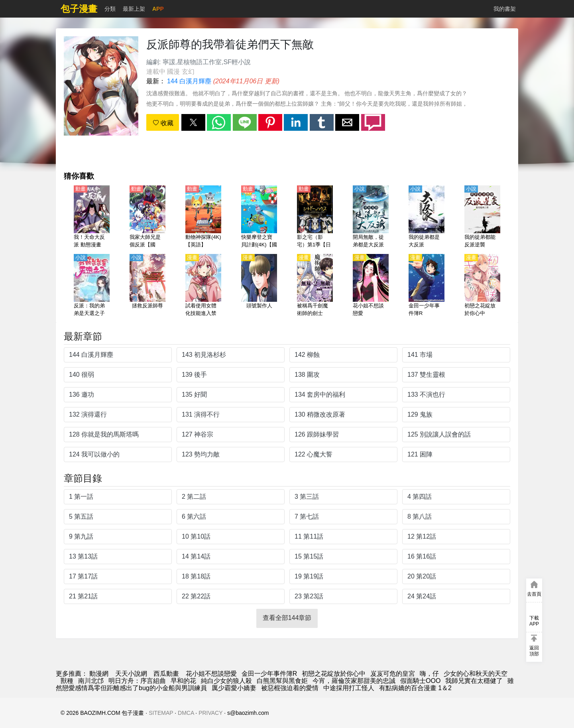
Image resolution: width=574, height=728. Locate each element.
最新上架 (134, 9)
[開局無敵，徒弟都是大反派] (371, 217)
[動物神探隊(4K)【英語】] (203, 217)
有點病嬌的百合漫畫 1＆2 (415, 688)
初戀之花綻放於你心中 (334, 674)
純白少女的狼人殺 (226, 681)
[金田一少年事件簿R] (427, 286)
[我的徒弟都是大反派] (427, 217)
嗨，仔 (429, 674)
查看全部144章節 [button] (287, 618)
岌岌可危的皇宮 (393, 674)
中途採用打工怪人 (349, 688)
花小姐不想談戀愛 (211, 674)
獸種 (67, 681)
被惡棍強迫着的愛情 (290, 688)
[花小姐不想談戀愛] (371, 286)
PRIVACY (210, 713)
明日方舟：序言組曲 (137, 681)
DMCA (186, 713)
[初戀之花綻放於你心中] (482, 286)
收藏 (163, 123)
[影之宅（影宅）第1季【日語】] (315, 217)
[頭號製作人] (259, 286)
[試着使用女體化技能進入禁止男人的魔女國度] (203, 286)
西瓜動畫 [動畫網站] (166, 674)
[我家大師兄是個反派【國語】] (147, 217)
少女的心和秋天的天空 (476, 674)
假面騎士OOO (420, 681)
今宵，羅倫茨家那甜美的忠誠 (354, 681)
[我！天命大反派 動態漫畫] (92, 217)
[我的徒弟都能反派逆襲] (482, 217)
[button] (193, 122)
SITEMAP (161, 713)
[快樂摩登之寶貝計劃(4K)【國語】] (259, 217)
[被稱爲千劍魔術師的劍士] (315, 286)
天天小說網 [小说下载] (131, 674)
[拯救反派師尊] (147, 286)
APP (158, 9)
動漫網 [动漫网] (99, 674)
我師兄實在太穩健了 (474, 681)
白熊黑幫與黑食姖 (282, 681)
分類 (110, 9)
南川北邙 (91, 681)
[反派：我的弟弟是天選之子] (92, 286)
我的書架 (505, 9)
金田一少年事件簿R (269, 674)
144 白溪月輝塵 (189, 81)
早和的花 (183, 681)
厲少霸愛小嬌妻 (234, 688)
